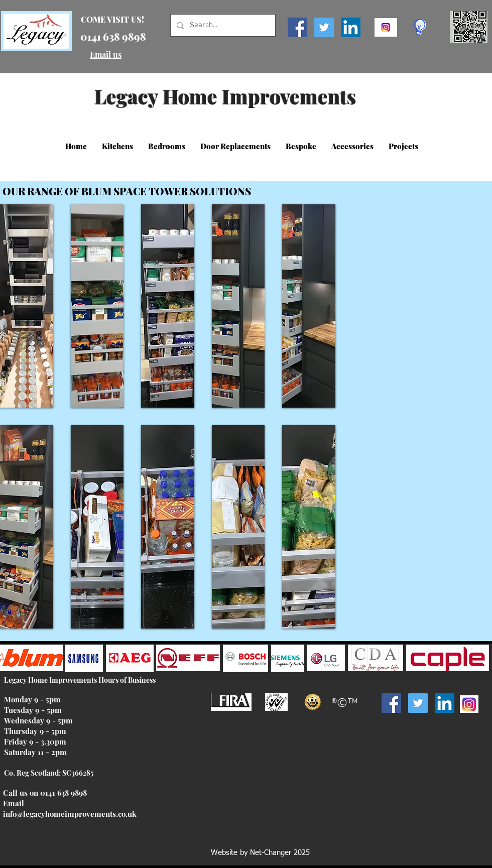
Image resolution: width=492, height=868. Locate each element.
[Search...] (222, 25)
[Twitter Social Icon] (324, 27)
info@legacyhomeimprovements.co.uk (70, 814)
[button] (117, 146)
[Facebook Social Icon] (297, 27)
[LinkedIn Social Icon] (351, 27)
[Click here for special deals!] (420, 27)
